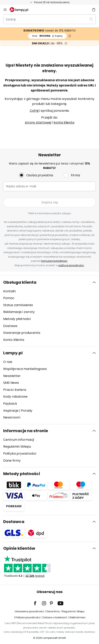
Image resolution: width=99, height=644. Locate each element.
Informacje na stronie (26, 431)
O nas (8, 362)
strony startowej (38, 122)
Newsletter (12, 376)
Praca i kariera (15, 390)
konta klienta (64, 122)
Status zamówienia (18, 305)
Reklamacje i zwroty (19, 312)
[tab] (49, 311)
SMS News (11, 383)
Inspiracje (11, 411)
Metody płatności (17, 319)
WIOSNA (47, 36)
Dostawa (10, 326)
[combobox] (49, 19)
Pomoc (9, 298)
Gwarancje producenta (22, 333)
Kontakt (10, 291)
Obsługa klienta (20, 282)
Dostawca (14, 522)
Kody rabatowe (15, 397)
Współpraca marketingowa (25, 369)
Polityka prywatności (20, 454)
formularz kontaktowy (54, 261)
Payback (10, 404)
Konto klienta (14, 340)
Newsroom (12, 417)
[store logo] (21, 10)
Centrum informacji (19, 440)
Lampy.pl (13, 353)
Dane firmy (12, 461)
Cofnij (34, 111)
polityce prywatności (71, 265)
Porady (27, 411)
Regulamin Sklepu (17, 446)
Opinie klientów (19, 548)
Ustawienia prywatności (29, 611)
